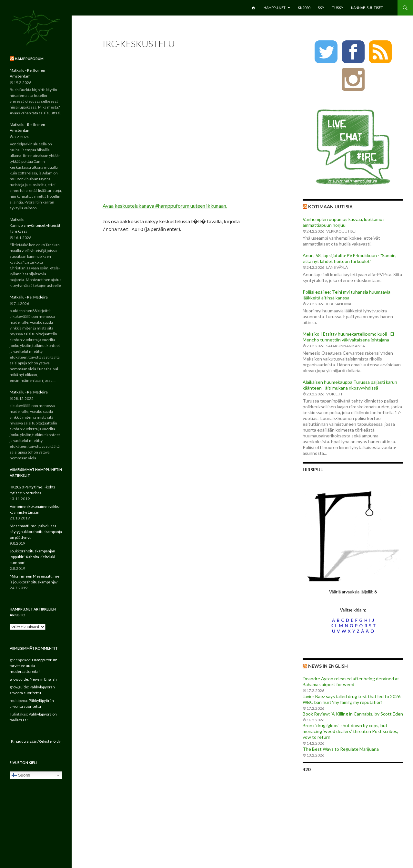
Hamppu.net (275, 8)
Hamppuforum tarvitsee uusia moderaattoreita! (34, 666)
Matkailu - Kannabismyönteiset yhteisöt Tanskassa (35, 225)
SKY (321, 8)
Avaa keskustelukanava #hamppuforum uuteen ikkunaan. (165, 206)
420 (307, 769)
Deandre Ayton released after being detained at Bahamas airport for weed (351, 681)
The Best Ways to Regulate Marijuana (341, 749)
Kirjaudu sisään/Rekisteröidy (36, 741)
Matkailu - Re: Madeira (29, 297)
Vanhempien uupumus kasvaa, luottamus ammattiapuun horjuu (344, 222)
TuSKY (338, 8)
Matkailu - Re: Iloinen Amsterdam (27, 73)
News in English (328, 666)
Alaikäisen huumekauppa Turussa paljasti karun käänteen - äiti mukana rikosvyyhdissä (350, 385)
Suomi (21, 775)
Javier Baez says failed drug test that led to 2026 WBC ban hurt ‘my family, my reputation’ (352, 699)
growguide (19, 679)
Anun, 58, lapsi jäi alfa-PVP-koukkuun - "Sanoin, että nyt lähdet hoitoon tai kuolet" (350, 258)
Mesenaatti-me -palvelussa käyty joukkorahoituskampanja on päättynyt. (36, 532)
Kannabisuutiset (367, 8)
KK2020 (304, 8)
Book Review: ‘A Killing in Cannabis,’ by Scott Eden (353, 714)
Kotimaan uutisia (330, 207)
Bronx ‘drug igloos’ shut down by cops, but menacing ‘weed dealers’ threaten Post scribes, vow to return (350, 731)
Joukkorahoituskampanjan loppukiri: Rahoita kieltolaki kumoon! (32, 557)
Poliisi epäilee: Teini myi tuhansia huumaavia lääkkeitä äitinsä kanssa (347, 295)
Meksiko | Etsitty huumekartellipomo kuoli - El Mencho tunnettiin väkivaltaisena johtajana (348, 337)
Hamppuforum (29, 59)
